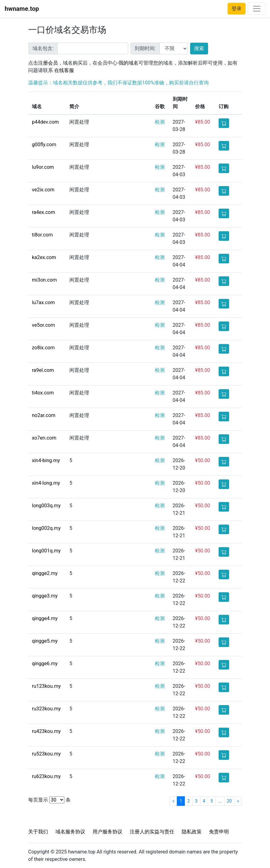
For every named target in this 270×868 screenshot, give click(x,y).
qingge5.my (45, 641)
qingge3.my (45, 596)
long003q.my (46, 506)
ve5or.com (43, 325)
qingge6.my (45, 664)
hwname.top (22, 9)
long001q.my (46, 551)
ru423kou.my (46, 731)
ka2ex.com (44, 257)
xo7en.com (44, 438)
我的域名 (128, 63)
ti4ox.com (43, 393)
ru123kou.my (46, 686)
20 (229, 801)
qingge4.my (45, 618)
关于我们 (38, 832)
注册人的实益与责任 (152, 832)
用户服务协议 (107, 832)
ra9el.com (43, 370)
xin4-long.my (46, 483)
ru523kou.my (46, 754)
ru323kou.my (46, 709)
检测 (160, 122)
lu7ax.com (43, 302)
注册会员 (48, 63)
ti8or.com (42, 235)
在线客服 (64, 70)
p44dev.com (45, 122)
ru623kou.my (46, 776)
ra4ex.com (44, 212)
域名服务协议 (70, 832)
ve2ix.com (43, 190)
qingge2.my (45, 573)
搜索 (199, 48)
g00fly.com (44, 145)
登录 (237, 9)
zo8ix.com (43, 348)
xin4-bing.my (46, 460)
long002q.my (46, 528)
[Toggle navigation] (257, 9)
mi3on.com (44, 280)
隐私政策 (192, 832)
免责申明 (219, 832)
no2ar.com (44, 415)
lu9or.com (43, 167)
